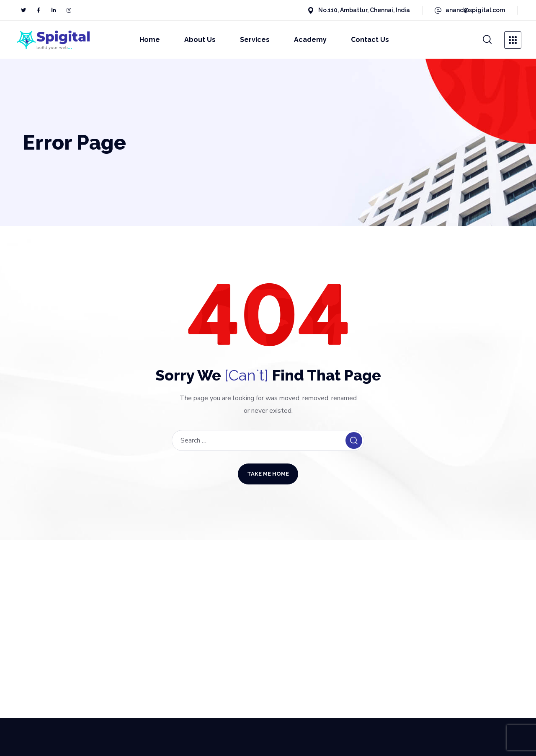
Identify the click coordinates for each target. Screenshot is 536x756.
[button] (487, 40)
